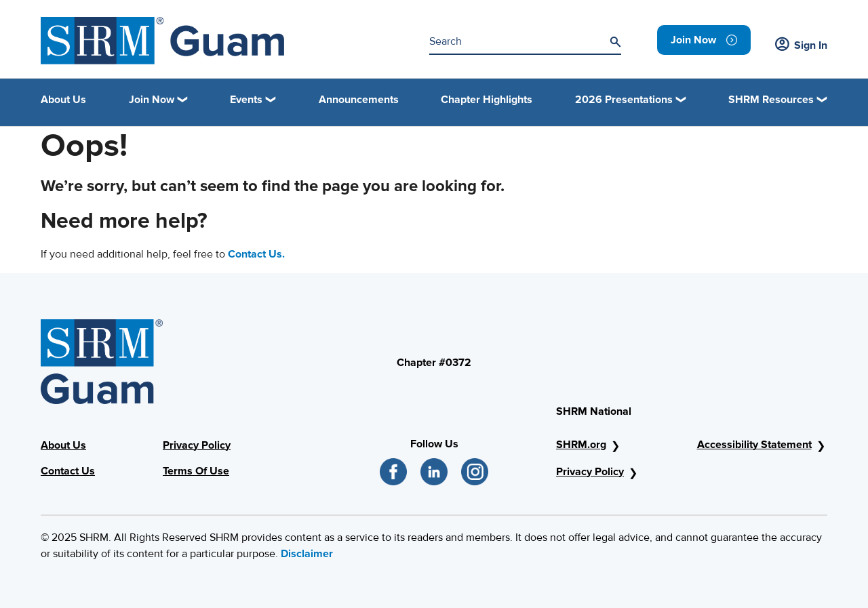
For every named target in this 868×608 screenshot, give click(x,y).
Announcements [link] (359, 100)
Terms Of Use (196, 471)
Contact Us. (256, 254)
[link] (704, 40)
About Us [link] (63, 100)
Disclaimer (307, 554)
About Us (63, 445)
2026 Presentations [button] (624, 100)
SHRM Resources (771, 100)
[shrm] (162, 41)
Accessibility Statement (754, 445)
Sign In (801, 45)
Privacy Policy (197, 445)
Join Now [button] (152, 100)
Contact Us (68, 471)
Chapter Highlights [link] (487, 100)
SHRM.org (581, 445)
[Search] (615, 42)
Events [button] (246, 100)
